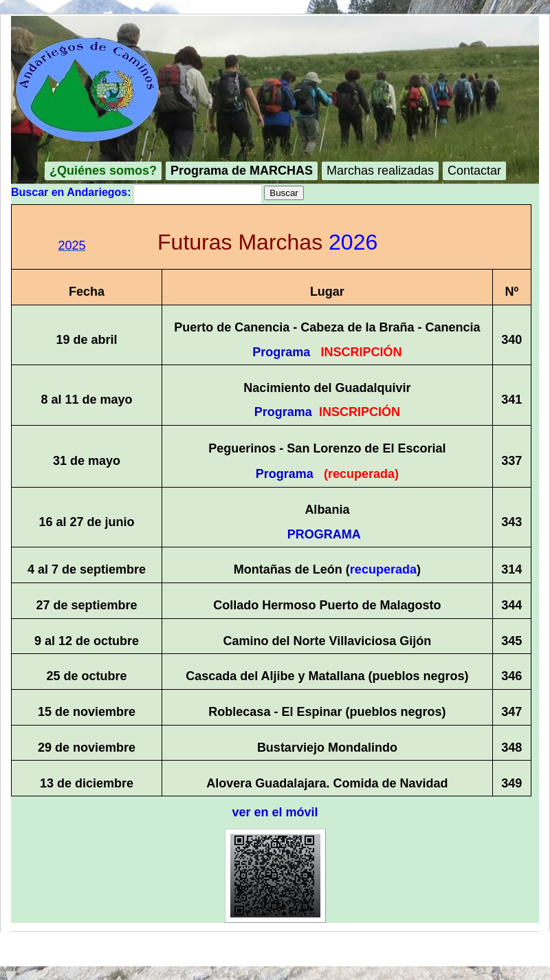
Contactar (474, 171)
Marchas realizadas (380, 171)
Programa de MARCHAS (242, 171)
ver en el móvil (275, 812)
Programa (281, 352)
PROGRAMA (324, 534)
